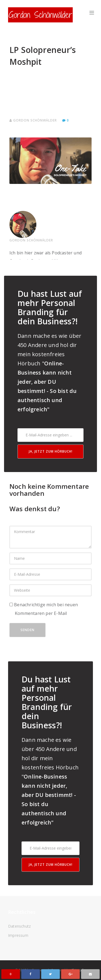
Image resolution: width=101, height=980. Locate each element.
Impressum (18, 935)
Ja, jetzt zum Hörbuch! (51, 451)
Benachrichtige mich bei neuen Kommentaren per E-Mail (44, 609)
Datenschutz (19, 926)
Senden (27, 630)
